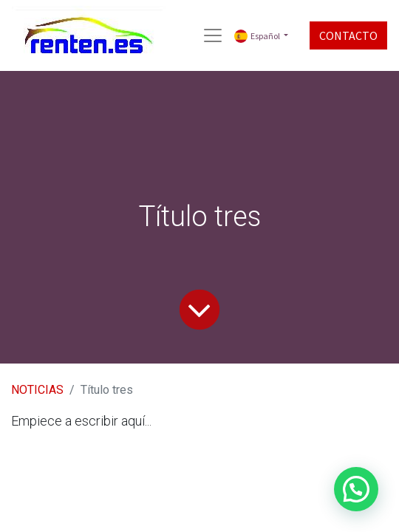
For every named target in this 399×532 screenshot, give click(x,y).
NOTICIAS (37, 390)
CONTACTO (348, 35)
